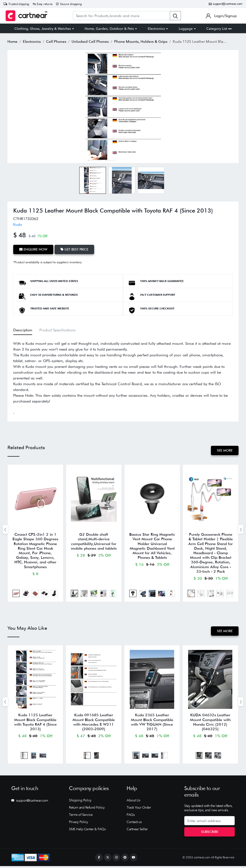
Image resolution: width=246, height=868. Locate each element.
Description (23, 330)
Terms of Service (81, 817)
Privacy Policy (78, 824)
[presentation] (5, 530)
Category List (219, 29)
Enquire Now (34, 249)
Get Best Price (75, 249)
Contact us (134, 824)
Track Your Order (139, 809)
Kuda (18, 224)
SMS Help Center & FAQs (87, 831)
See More (224, 450)
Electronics (156, 29)
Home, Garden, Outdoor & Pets (109, 29)
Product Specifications (58, 330)
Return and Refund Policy (87, 809)
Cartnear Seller (137, 831)
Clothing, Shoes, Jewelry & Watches (43, 29)
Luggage (186, 29)
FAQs (131, 817)
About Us (133, 802)
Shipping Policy (80, 802)
